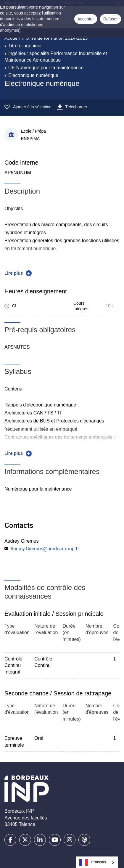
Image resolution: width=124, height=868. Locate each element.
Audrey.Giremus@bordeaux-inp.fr (45, 549)
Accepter (86, 19)
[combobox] (97, 862)
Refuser (111, 19)
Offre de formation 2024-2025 (57, 38)
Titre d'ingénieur (25, 46)
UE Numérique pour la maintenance (46, 68)
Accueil (12, 38)
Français (93, 862)
